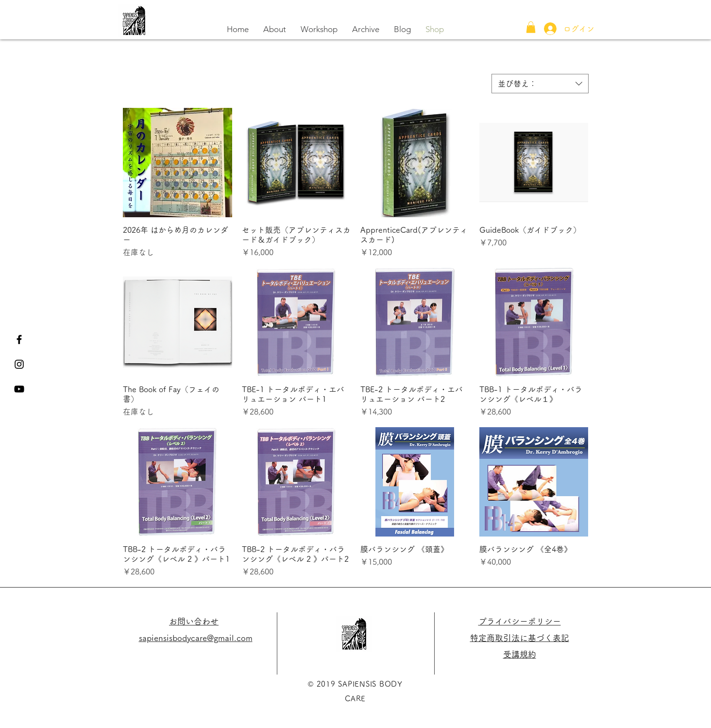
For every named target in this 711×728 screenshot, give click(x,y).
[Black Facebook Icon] (19, 339)
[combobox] (540, 84)
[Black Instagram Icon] (19, 364)
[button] (531, 27)
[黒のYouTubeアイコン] (19, 389)
